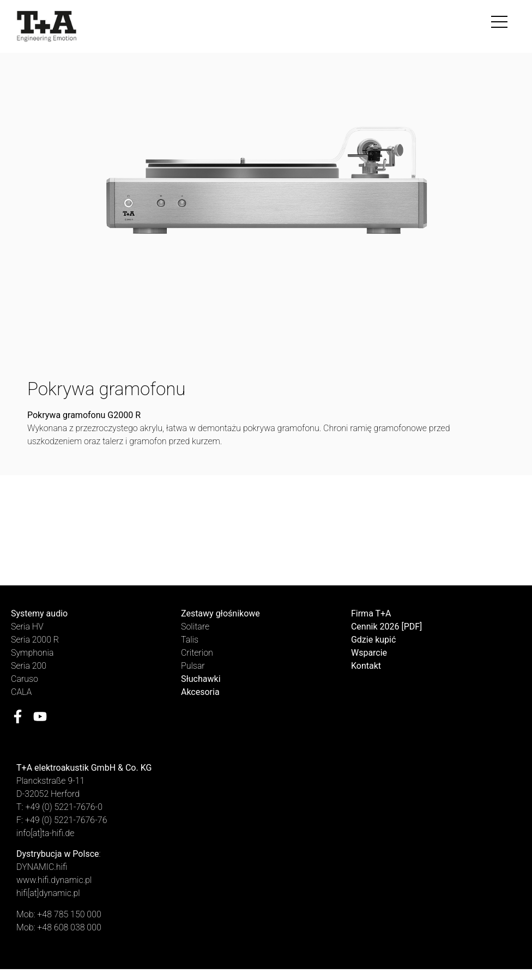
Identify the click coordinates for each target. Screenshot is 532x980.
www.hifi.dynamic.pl (54, 880)
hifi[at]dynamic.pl (48, 893)
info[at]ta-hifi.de (45, 833)
